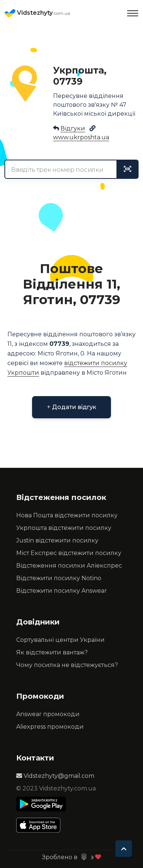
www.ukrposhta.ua (81, 137)
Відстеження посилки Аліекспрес (69, 566)
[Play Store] (41, 804)
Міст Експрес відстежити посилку (69, 553)
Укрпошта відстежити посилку (64, 528)
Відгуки (73, 128)
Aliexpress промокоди (50, 727)
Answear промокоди (48, 714)
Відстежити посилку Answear (62, 591)
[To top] (124, 849)
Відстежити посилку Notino (59, 578)
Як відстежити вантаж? (52, 652)
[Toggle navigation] (133, 13)
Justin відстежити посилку (57, 540)
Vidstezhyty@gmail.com (55, 776)
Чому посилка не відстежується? (67, 665)
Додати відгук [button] (71, 407)
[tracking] (128, 169)
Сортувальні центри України (60, 640)
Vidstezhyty (37, 13)
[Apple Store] (41, 825)
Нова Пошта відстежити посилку (67, 515)
